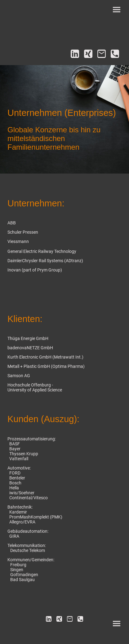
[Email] (102, 54)
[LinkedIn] (75, 54)
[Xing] (88, 54)
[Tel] (115, 54)
